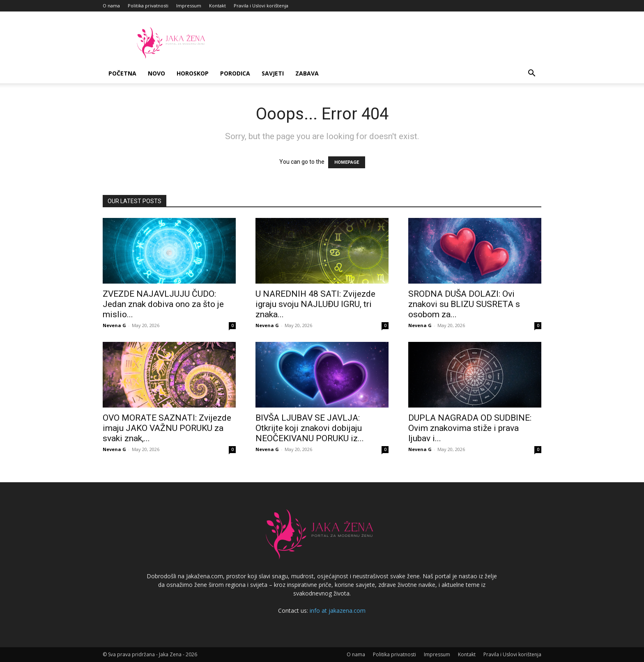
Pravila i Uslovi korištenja (261, 6)
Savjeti (273, 73)
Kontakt (217, 6)
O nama (111, 6)
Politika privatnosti (148, 6)
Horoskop (193, 73)
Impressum (189, 6)
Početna (122, 73)
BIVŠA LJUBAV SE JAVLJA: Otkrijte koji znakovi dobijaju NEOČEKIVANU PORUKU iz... (310, 428)
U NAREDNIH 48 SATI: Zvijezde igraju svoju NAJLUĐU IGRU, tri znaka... (315, 304)
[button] (531, 74)
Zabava (307, 73)
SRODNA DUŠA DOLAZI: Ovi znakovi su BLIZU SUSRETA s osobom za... (464, 304)
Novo (156, 73)
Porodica (235, 73)
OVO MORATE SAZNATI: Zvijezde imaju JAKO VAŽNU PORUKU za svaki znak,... (167, 428)
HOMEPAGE (347, 162)
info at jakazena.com (338, 610)
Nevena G (114, 325)
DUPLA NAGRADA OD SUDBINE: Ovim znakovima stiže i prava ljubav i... (470, 428)
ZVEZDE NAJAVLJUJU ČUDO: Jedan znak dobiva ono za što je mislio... (163, 304)
